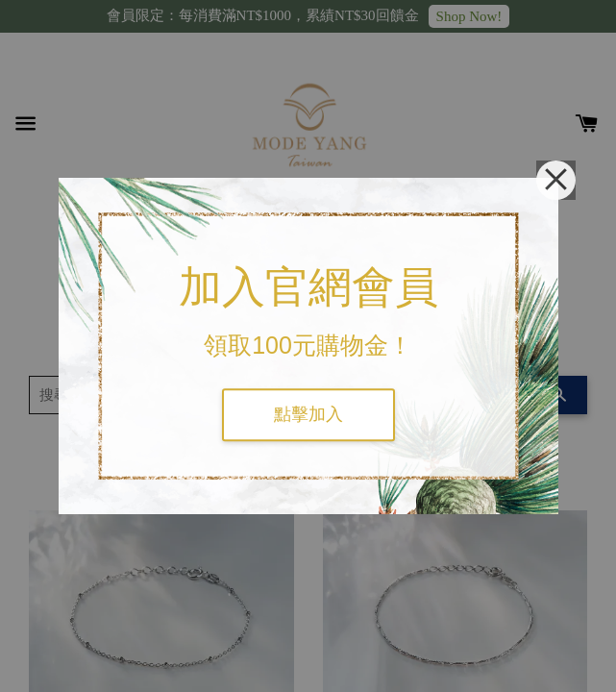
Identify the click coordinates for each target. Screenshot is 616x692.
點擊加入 (308, 414)
